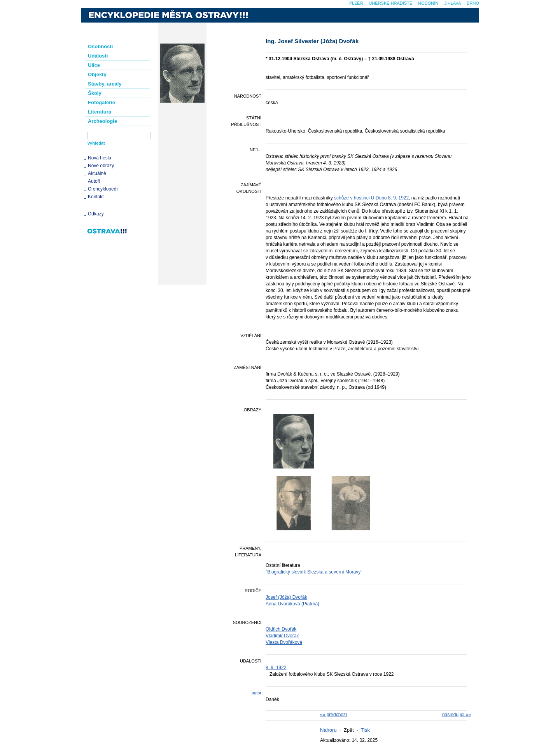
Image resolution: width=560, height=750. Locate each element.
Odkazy (96, 214)
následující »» (457, 715)
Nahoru (328, 730)
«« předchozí (333, 715)
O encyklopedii (103, 189)
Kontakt (96, 197)
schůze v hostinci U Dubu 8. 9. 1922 (371, 198)
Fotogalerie (101, 102)
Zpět (349, 730)
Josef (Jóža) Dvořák (286, 597)
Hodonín (428, 3)
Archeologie (102, 121)
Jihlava (452, 3)
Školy (95, 93)
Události (98, 56)
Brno (473, 3)
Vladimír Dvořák (282, 636)
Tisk (365, 730)
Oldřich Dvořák (281, 629)
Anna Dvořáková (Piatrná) (292, 604)
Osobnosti (100, 46)
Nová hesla (100, 158)
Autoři (94, 181)
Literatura (100, 112)
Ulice (94, 65)
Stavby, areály (105, 84)
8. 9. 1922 (276, 668)
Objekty (97, 74)
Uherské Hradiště (390, 3)
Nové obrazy (101, 166)
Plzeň (356, 3)
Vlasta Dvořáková (284, 642)
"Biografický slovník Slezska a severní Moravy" (314, 572)
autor (256, 693)
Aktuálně (97, 173)
